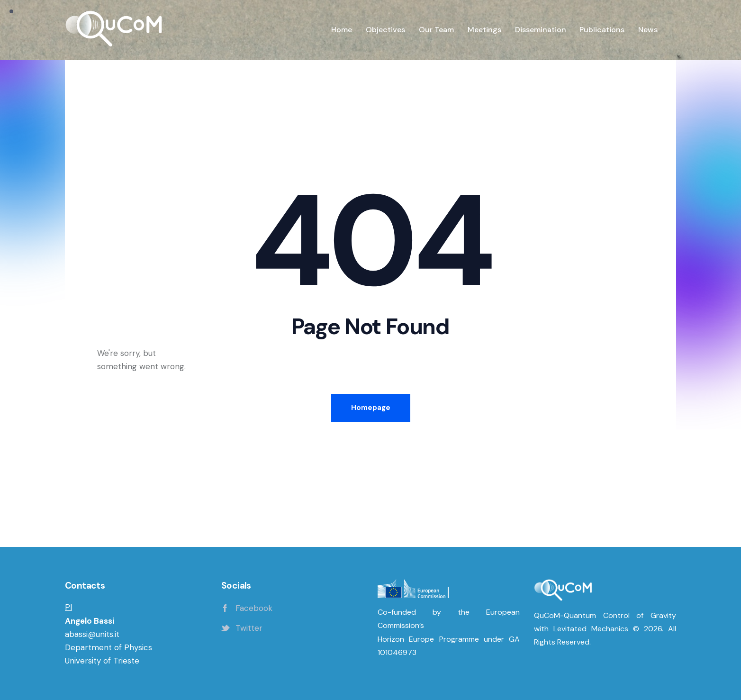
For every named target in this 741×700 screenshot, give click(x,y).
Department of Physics (108, 647)
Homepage (371, 408)
